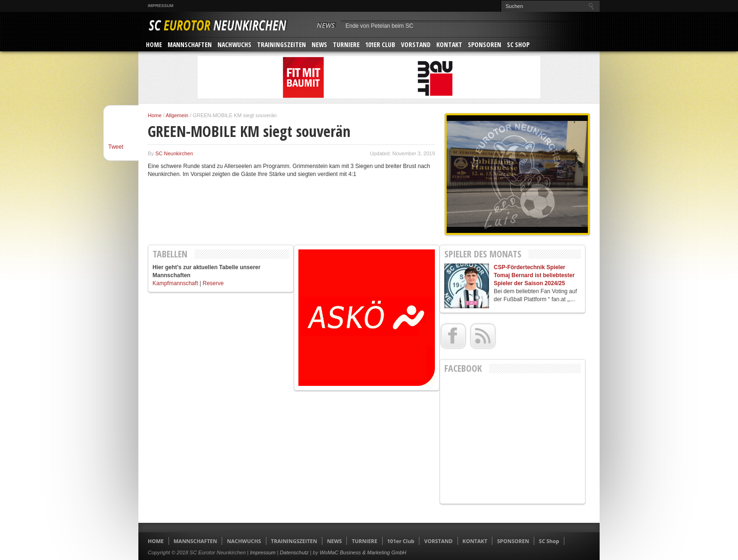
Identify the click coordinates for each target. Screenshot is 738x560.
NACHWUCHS (234, 44)
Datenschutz (294, 552)
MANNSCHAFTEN (190, 44)
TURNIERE (346, 44)
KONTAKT (449, 44)
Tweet (116, 147)
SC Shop (518, 44)
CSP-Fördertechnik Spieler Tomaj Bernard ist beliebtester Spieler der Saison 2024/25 (534, 275)
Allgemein (177, 115)
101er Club (380, 44)
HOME (154, 44)
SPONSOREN (485, 44)
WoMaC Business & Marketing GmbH (363, 552)
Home (155, 115)
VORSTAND (416, 44)
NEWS (319, 44)
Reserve (213, 283)
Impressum (161, 6)
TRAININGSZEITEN (281, 44)
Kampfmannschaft (175, 283)
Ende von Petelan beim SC (379, 26)
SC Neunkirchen (174, 153)
